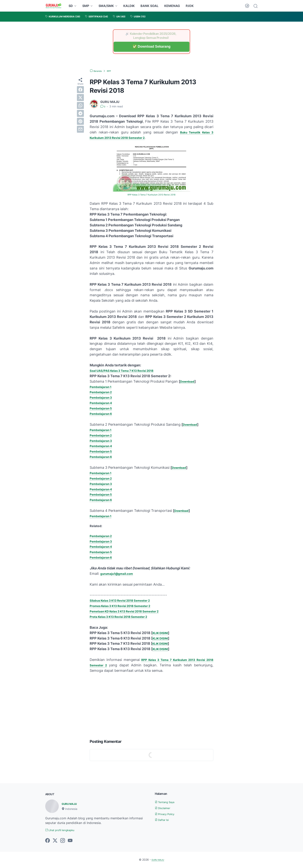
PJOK (190, 6)
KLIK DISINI (162, 633)
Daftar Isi (163, 820)
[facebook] (80, 90)
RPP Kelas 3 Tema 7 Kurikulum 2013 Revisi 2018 (151, 194)
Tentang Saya (167, 802)
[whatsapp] (80, 105)
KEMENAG (172, 6)
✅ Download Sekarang (151, 47)
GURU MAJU (71, 803)
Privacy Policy (167, 814)
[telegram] (80, 113)
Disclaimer (164, 808)
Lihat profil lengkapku (63, 830)
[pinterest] (80, 121)
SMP (86, 6)
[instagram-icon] (63, 841)
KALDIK (129, 6)
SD (71, 6)
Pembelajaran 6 (103, 413)
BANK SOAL (149, 6)
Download (189, 381)
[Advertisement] (151, 705)
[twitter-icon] (55, 841)
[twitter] (80, 98)
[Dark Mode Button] (247, 6)
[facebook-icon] (48, 841)
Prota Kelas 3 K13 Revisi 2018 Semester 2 (125, 616)
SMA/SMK (106, 6)
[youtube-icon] (70, 841)
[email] (80, 129)
